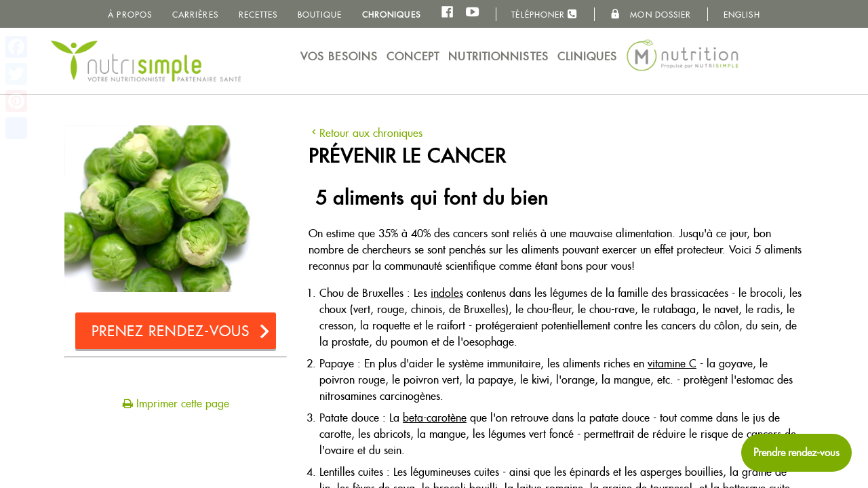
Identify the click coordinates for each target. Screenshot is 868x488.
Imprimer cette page (176, 404)
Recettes (258, 15)
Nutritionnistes (498, 57)
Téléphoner (545, 14)
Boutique (320, 15)
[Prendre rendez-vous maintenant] (796, 453)
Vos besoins (339, 57)
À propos (130, 15)
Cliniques (588, 57)
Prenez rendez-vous (171, 331)
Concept (413, 57)
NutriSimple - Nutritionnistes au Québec (146, 61)
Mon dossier (651, 14)
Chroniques (391, 15)
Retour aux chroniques (366, 133)
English (742, 15)
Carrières (195, 15)
